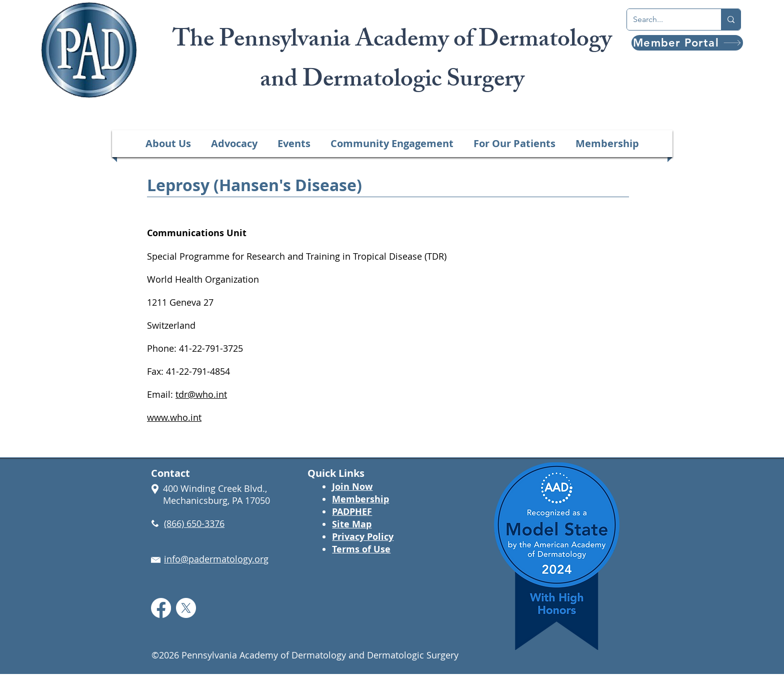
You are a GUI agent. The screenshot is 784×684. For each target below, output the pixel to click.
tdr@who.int (201, 394)
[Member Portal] (687, 43)
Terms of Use (361, 549)
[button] (168, 144)
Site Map (352, 524)
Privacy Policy (363, 537)
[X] (186, 608)
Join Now (352, 487)
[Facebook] (161, 608)
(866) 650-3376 (194, 523)
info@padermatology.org (216, 559)
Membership (360, 499)
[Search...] (666, 20)
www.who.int (174, 417)
